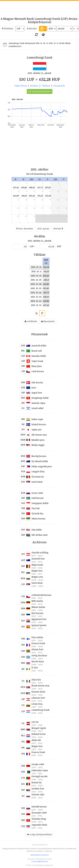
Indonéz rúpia (38, 403)
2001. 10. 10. (36, 276)
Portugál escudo (40, 776)
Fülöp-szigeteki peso (42, 466)
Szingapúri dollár (40, 503)
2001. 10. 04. (36, 293)
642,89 (16, 196)
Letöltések (31, 321)
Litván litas (37, 704)
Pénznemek (59, 86)
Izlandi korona (39, 424)
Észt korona (37, 613)
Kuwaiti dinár (38, 692)
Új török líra (37, 514)
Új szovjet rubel (39, 813)
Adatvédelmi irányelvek (40, 855)
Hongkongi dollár (40, 398)
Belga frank (37, 565)
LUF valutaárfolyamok (40, 91)
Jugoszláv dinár (39, 825)
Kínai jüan (37, 366)
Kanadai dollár (39, 356)
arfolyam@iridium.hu (40, 861)
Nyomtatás (48, 321)
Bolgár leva (37, 571)
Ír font (35, 668)
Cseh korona (38, 371)
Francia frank (38, 643)
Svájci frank (37, 361)
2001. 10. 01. (36, 305)
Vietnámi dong (39, 819)
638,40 (32, 187)
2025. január (43, 229)
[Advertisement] (40, 7)
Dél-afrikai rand (39, 535)
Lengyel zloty (38, 471)
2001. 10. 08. (36, 284)
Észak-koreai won (41, 686)
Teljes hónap (21, 86)
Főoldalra (8, 29)
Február (58, 229)
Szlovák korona (39, 807)
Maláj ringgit (38, 445)
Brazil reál (37, 351)
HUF (59, 246)
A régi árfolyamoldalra (40, 834)
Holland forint (39, 734)
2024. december (25, 229)
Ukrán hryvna (38, 519)
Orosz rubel (37, 493)
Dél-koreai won (39, 435)
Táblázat (46, 86)
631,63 (40, 196)
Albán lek (36, 740)
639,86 (24, 187)
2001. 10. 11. (37, 271)
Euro (34, 388)
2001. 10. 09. (36, 280)
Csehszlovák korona (41, 595)
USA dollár (37, 530)
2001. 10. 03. (36, 297)
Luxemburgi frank (41, 710)
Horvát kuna (38, 661)
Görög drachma (39, 655)
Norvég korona (39, 456)
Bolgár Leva (37, 577)
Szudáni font (38, 789)
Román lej (36, 782)
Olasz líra (36, 680)
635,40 (32, 196)
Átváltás (34, 86)
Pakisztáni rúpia (40, 770)
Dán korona (37, 382)
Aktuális (32, 29)
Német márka (38, 607)
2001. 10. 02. (36, 301)
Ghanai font (37, 649)
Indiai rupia (37, 419)
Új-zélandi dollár (40, 461)
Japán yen (37, 430)
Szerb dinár (37, 482)
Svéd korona (38, 498)
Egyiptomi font (39, 619)
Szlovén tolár (38, 795)
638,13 (24, 196)
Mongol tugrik (39, 728)
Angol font (37, 393)
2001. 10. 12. (36, 267)
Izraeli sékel (37, 408)
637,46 (16, 187)
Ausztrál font (38, 559)
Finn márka (37, 637)
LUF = (32, 246)
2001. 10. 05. (36, 288)
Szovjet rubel (38, 764)
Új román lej (38, 477)
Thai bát (36, 508)
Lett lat (35, 722)
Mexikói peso (38, 440)
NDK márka (37, 601)
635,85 (48, 187)
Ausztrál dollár (39, 346)
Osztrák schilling (40, 553)
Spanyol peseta (39, 625)
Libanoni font (38, 698)
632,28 (48, 196)
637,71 (40, 187)
